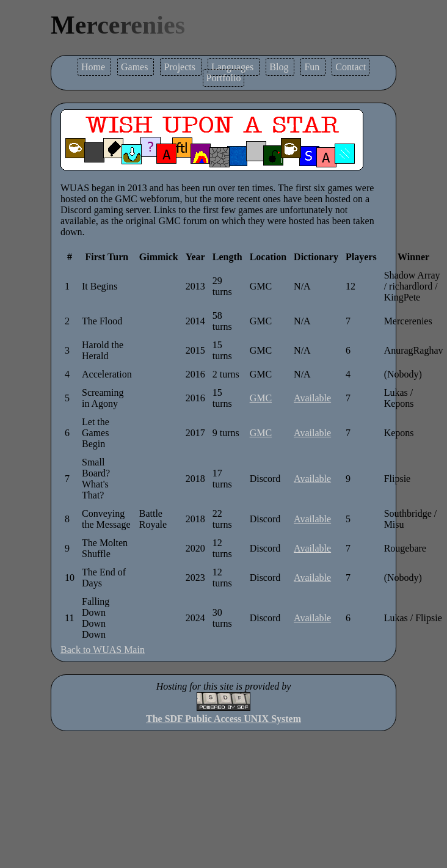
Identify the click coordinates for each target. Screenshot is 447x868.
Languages (234, 67)
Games (136, 67)
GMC (261, 398)
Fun (313, 67)
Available (312, 398)
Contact (351, 67)
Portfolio (224, 78)
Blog (280, 67)
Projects (181, 67)
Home (94, 67)
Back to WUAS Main (103, 650)
